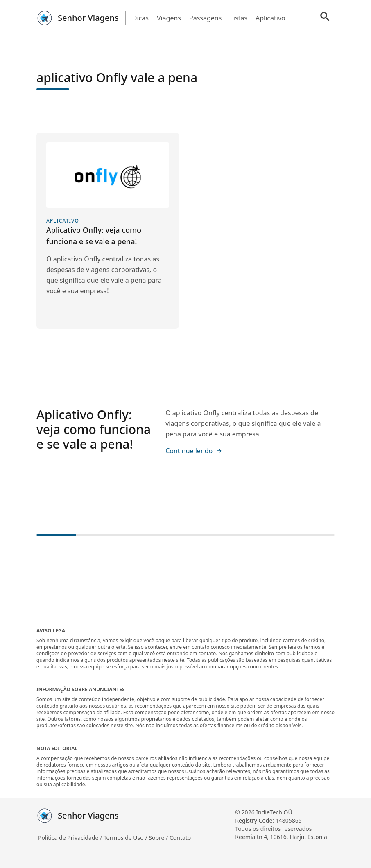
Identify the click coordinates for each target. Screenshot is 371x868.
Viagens (169, 18)
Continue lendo (194, 451)
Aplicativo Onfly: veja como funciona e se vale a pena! (94, 429)
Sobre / (159, 838)
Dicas (140, 18)
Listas (239, 18)
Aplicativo (270, 18)
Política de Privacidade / (71, 838)
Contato (180, 838)
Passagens (205, 18)
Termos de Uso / (126, 838)
